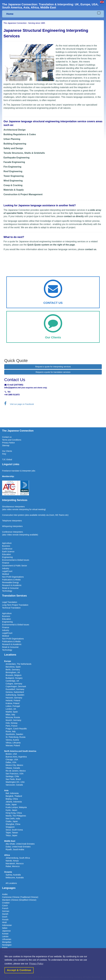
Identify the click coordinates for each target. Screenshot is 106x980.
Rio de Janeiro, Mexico (16, 771)
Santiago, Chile (12, 776)
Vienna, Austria (12, 740)
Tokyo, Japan (11, 835)
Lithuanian (7, 939)
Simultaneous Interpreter (13, 507)
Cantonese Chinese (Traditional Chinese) (20, 897)
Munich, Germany (13, 720)
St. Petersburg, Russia (16, 737)
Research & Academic (12, 585)
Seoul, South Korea (14, 830)
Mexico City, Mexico (14, 765)
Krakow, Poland (12, 703)
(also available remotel (35, 515)
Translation (23, 605)
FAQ (4, 454)
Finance (6, 563)
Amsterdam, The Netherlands (19, 664)
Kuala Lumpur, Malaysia (16, 807)
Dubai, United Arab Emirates (18, 847)
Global (9, 460)
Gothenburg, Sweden (15, 695)
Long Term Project (10, 605)
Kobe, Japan (11, 804)
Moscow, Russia (13, 717)
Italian (5, 928)
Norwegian (7, 945)
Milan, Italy (10, 715)
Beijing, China (12, 799)
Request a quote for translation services (53, 372)
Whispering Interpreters (12, 526)
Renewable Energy (10, 582)
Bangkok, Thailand (14, 796)
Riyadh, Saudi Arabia (15, 849)
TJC (4, 460)
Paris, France (11, 726)
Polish (5, 948)
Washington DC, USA (15, 782)
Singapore (10, 827)
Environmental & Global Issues (16, 560)
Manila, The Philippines (16, 816)
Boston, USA (11, 754)
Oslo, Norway (12, 723)
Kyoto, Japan (11, 810)
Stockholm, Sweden (14, 734)
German (6, 911)
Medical (5, 574)
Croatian (6, 903)
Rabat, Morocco (13, 866)
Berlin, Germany (13, 670)
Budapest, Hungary (14, 678)
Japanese (6, 931)
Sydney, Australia (13, 875)
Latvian (5, 936)
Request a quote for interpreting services (53, 367)
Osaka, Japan (12, 821)
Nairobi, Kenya (12, 861)
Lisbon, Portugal (13, 706)
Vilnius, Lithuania (13, 743)
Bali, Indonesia (12, 793)
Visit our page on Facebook (19, 404)
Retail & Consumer (10, 588)
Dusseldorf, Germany (15, 689)
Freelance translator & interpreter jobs (19, 471)
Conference (7, 549)
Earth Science (8, 552)
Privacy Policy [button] (36, 964)
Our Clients (7, 451)
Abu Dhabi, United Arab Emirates (20, 844)
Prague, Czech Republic (16, 729)
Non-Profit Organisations (13, 577)
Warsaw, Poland (13, 745)
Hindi (4, 922)
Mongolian (7, 942)
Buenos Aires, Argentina (16, 757)
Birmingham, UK (13, 672)
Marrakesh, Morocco (15, 864)
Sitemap (6, 445)
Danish (5, 914)
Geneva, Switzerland (15, 692)
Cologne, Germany (14, 684)
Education (6, 554)
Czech (5, 906)
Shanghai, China (13, 824)
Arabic (5, 894)
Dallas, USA (11, 762)
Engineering (7, 557)
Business (6, 546)
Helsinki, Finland (13, 701)
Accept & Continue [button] (19, 970)
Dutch (5, 917)
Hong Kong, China (14, 813)
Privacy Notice (8, 443)
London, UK (11, 709)
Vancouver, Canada (14, 785)
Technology (7, 591)
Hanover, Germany (14, 698)
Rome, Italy (11, 731)
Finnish (5, 920)
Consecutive (8, 515)
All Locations (11, 883)
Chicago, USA (12, 760)
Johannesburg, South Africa (18, 858)
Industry (6, 568)
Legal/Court (7, 571)
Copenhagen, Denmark (16, 686)
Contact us (7, 437)
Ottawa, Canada (13, 768)
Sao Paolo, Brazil (13, 779)
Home (10, 14)
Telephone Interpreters (12, 521)
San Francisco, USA (15, 774)
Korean (5, 934)
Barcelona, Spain (13, 667)
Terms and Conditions (12, 440)
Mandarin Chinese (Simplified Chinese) (19, 900)
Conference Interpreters (13, 532)
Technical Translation (11, 608)
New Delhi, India (13, 819)
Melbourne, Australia (15, 878)
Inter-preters (19, 515)
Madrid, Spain (12, 712)
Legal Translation (10, 602)
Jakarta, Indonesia (14, 802)
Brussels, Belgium (14, 675)
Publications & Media (11, 580)
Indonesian (7, 925)
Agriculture (7, 543)
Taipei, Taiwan (12, 833)
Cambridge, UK (12, 681)
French (5, 908)
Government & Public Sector (15, 566)
